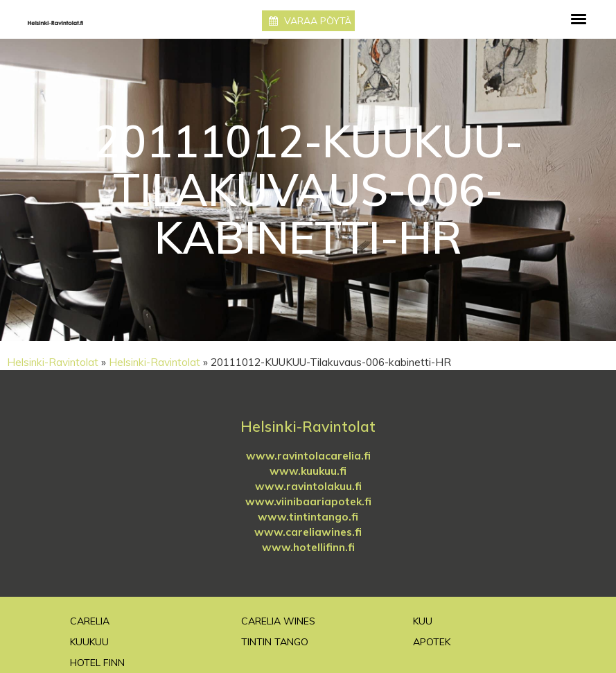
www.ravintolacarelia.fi (308, 456)
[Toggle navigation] (579, 19)
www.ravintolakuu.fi (308, 486)
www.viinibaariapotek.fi (308, 501)
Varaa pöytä (310, 21)
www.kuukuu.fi (308, 471)
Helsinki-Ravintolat (53, 362)
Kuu (423, 621)
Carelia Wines (278, 621)
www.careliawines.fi (308, 532)
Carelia (90, 621)
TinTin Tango (275, 642)
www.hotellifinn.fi (308, 547)
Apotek (432, 642)
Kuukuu (89, 642)
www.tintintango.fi (308, 517)
